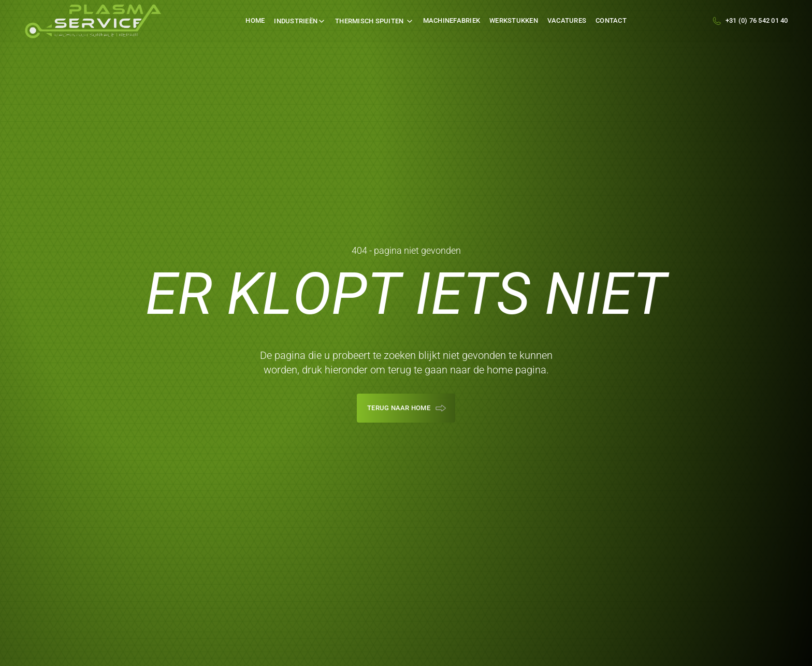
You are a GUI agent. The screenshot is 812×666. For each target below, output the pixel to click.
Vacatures (567, 20)
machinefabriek (452, 20)
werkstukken (514, 20)
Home (255, 20)
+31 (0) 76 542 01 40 (757, 20)
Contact (611, 20)
